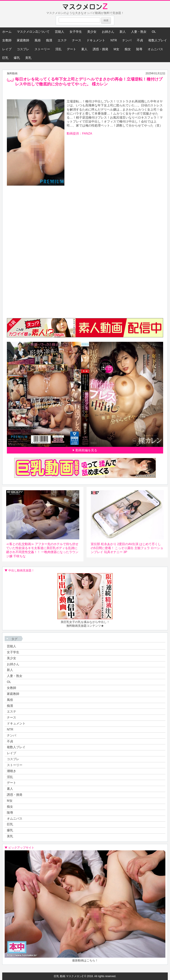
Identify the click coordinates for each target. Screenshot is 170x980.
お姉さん (108, 32)
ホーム (7, 32)
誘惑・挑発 (100, 49)
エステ (62, 40)
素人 (84, 49)
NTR (114, 40)
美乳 (28, 58)
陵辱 (139, 49)
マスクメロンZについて (33, 32)
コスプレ (23, 49)
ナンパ (127, 40)
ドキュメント (96, 40)
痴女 (128, 49)
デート (71, 49)
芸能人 (60, 32)
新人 (123, 32)
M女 (116, 49)
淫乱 (58, 49)
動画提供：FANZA (79, 133)
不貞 (140, 40)
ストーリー (42, 49)
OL (154, 32)
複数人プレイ (158, 40)
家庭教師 (23, 40)
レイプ (7, 49)
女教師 (7, 40)
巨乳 (5, 58)
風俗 (38, 40)
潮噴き (12, 771)
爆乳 (17, 58)
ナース (77, 40)
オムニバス (155, 49)
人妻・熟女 (139, 32)
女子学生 (76, 32)
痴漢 (49, 40)
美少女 (92, 32)
